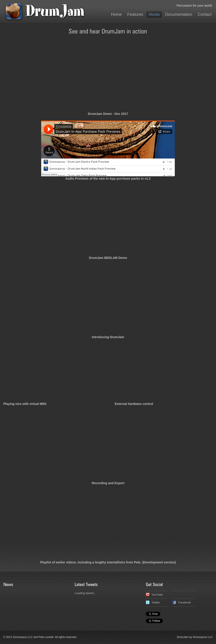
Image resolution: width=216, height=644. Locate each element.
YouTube (157, 595)
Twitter (156, 602)
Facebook (184, 602)
